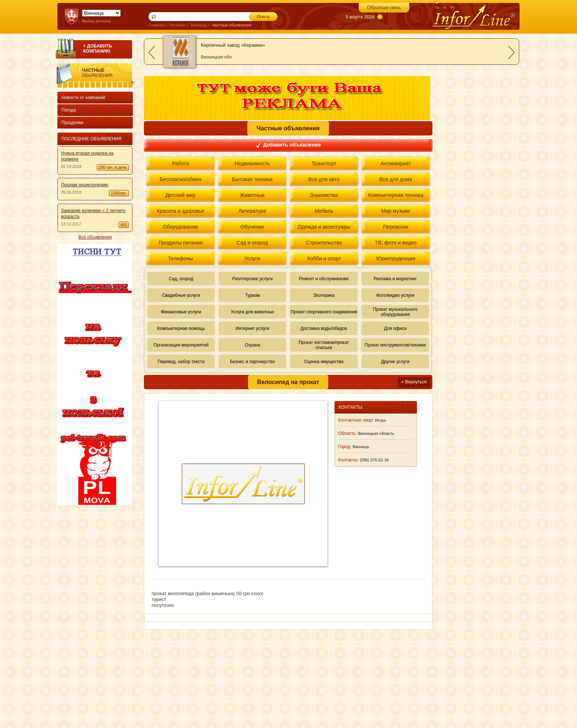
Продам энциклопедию (85, 185)
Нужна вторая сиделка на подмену (87, 156)
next (511, 52)
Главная (156, 25)
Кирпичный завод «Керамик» (233, 45)
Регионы (177, 25)
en (453, 7)
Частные (109, 73)
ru (437, 7)
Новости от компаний (83, 98)
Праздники (72, 123)
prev (152, 52)
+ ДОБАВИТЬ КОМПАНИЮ (98, 49)
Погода (69, 110)
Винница (198, 25)
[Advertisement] (93, 616)
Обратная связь (384, 8)
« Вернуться (414, 382)
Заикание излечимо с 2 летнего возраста (93, 214)
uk (445, 7)
